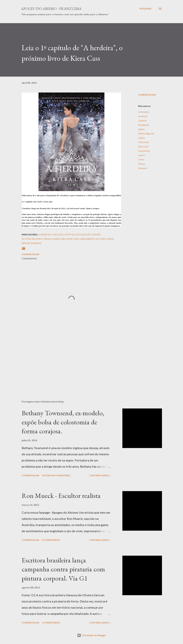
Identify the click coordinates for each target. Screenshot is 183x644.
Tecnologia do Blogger (92, 635)
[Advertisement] (71, 362)
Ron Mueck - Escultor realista (61, 496)
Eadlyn (141, 129)
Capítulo (142, 121)
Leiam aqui (47, 202)
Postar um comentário (56, 475)
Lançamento (144, 151)
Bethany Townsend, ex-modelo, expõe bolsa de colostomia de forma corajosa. (63, 422)
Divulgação (144, 125)
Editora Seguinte (146, 134)
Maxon (141, 164)
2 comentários (51, 623)
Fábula (141, 138)
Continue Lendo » (100, 475)
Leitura (142, 155)
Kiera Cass (143, 146)
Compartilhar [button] (147, 95)
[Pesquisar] (145, 9)
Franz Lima (143, 142)
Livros (141, 159)
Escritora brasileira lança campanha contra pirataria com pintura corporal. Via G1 (63, 569)
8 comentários (51, 540)
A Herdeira (143, 112)
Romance (143, 168)
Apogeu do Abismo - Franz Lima (51, 9)
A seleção (143, 116)
